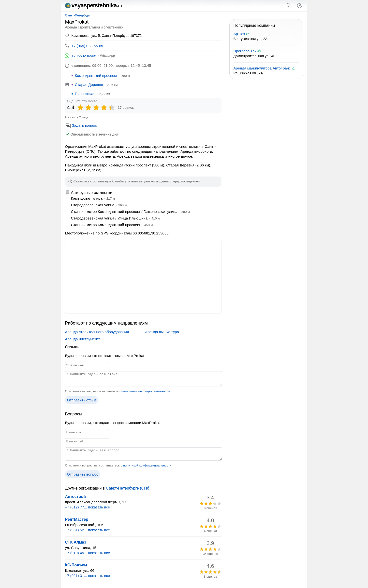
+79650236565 (84, 56)
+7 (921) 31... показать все (88, 576)
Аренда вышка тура (162, 332)
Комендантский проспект (96, 75)
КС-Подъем (76, 565)
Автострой (75, 497)
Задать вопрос (81, 125)
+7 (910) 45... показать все (88, 553)
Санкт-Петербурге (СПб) (128, 488)
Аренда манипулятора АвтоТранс (262, 68)
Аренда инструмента (83, 339)
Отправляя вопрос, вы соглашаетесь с (118, 465)
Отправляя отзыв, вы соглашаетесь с (118, 391)
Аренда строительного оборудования (97, 332)
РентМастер (77, 519)
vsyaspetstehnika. (94, 5)
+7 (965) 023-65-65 (87, 46)
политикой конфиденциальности (146, 391)
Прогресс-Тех (245, 51)
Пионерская (85, 94)
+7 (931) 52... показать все (88, 530)
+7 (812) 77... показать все (88, 507)
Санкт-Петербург (78, 15)
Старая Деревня (89, 85)
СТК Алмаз (76, 542)
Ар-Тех (239, 34)
